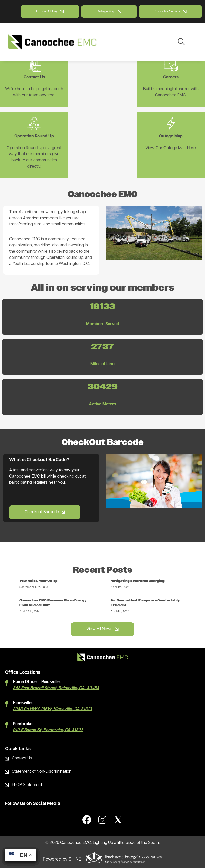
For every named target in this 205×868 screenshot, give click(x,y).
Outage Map (31, 140)
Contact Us (31, 68)
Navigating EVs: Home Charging (138, 575)
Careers (102, 68)
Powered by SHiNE (62, 854)
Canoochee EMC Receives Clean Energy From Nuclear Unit (54, 597)
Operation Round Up (174, 68)
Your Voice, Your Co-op (39, 575)
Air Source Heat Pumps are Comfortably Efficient (146, 597)
